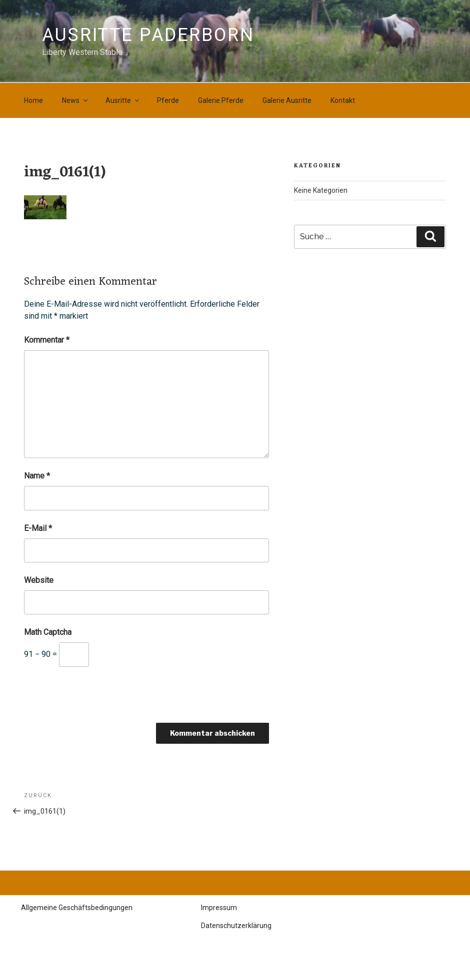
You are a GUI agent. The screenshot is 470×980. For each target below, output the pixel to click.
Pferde (168, 100)
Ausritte (123, 100)
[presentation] (100, 698)
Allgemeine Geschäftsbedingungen (77, 908)
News (75, 100)
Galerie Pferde (221, 100)
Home (33, 100)
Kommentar (47, 340)
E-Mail (38, 528)
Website (39, 580)
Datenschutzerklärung (236, 926)
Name (37, 476)
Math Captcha (48, 632)
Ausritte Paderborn (148, 35)
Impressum (219, 908)
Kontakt (343, 100)
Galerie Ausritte (287, 100)
